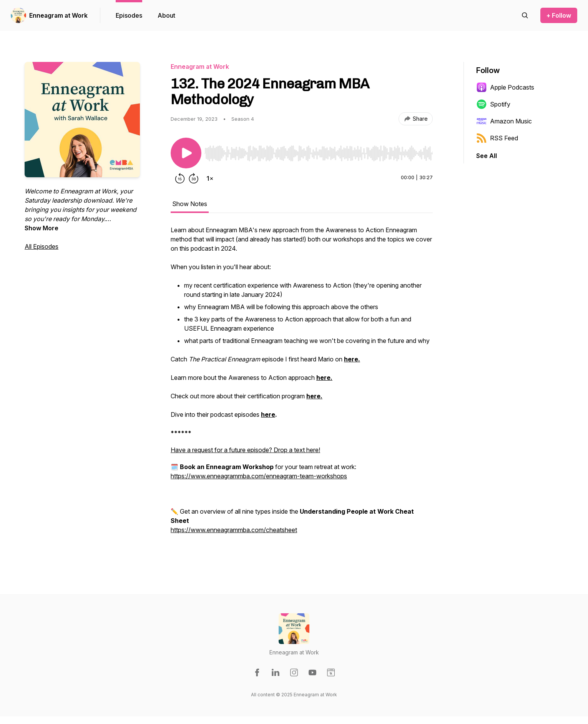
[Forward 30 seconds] (194, 178)
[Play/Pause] (186, 153)
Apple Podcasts (505, 87)
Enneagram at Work (58, 15)
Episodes (129, 15)
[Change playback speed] (210, 178)
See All (487, 156)
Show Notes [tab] (190, 204)
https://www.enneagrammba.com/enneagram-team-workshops (259, 476)
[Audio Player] (319, 151)
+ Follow (559, 15)
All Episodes (42, 246)
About (166, 15)
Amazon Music (504, 121)
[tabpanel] (302, 388)
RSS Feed (497, 138)
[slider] (319, 153)
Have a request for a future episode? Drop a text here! (245, 450)
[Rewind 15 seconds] (180, 178)
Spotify (493, 104)
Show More (42, 228)
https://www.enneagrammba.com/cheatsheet (234, 530)
